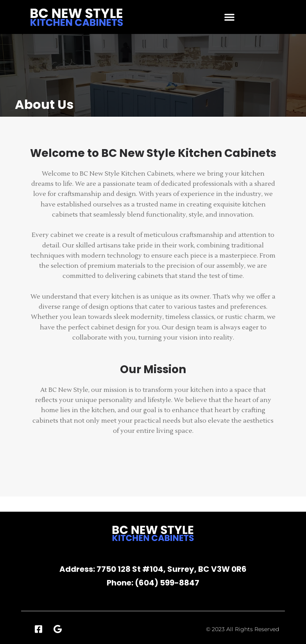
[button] (229, 17)
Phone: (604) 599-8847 (153, 583)
